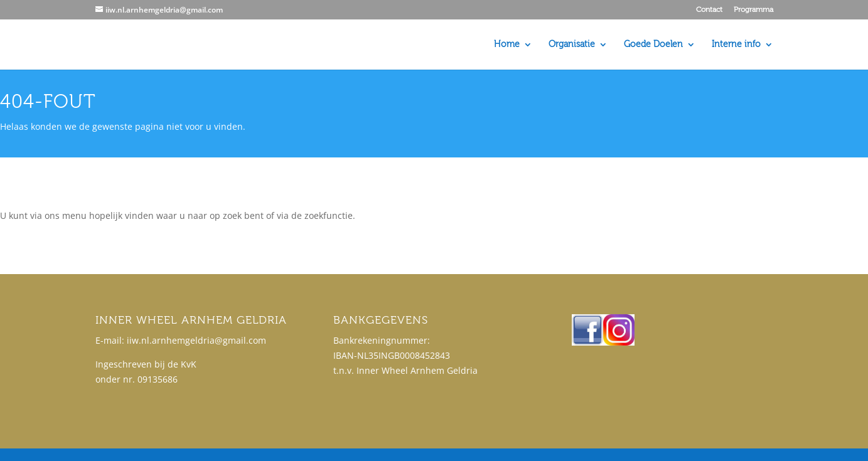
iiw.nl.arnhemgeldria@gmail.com (196, 340)
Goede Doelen (653, 45)
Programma (753, 10)
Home (507, 45)
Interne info (736, 45)
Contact (709, 10)
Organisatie (572, 45)
